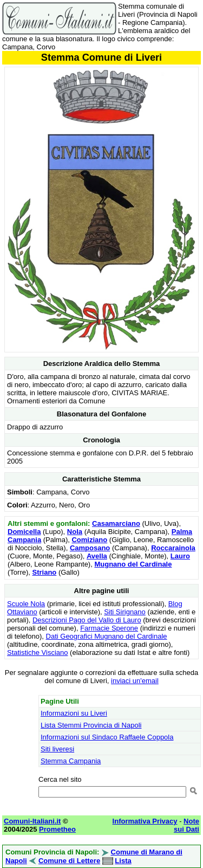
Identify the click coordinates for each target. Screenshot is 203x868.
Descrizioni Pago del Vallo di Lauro (87, 620)
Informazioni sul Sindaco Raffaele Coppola (107, 737)
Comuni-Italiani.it (32, 821)
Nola (75, 532)
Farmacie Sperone (109, 628)
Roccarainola (173, 548)
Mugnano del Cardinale (133, 564)
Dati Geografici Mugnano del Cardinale (107, 636)
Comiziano (89, 540)
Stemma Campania (71, 761)
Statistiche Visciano (38, 652)
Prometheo (57, 829)
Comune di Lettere (69, 861)
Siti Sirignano (125, 612)
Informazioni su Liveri (74, 713)
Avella (97, 556)
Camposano (90, 548)
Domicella (24, 532)
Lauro (180, 556)
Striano (45, 572)
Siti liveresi (57, 749)
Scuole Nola (26, 604)
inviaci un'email (135, 681)
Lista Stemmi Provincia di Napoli (91, 725)
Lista (123, 861)
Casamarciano (116, 523)
